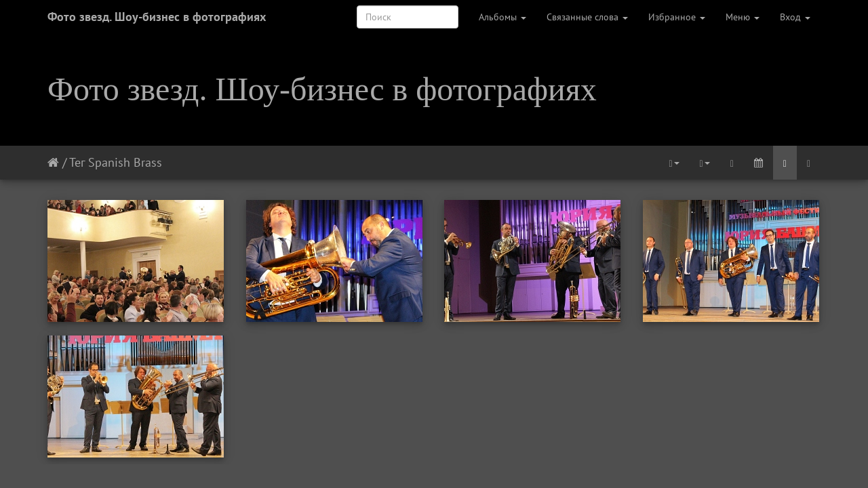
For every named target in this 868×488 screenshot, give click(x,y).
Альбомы (502, 17)
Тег (77, 162)
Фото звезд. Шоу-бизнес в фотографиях (157, 17)
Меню (743, 17)
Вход (795, 17)
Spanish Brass (125, 162)
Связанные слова (587, 17)
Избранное (677, 17)
